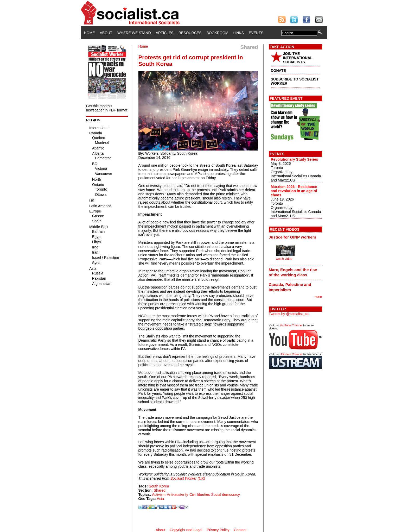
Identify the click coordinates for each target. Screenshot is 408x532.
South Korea (159, 486)
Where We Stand (134, 33)
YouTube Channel (291, 325)
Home (90, 33)
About (106, 33)
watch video (284, 259)
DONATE (278, 71)
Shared (160, 490)
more (318, 297)
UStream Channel (291, 354)
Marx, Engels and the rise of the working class (293, 272)
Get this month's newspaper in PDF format (107, 108)
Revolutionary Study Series (295, 159)
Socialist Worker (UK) (188, 478)
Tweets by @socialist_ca (289, 314)
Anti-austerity (177, 495)
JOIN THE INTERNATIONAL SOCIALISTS (298, 58)
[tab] (295, 237)
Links (239, 33)
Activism (159, 495)
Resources (190, 33)
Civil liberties (200, 495)
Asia (160, 499)
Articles (165, 33)
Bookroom (218, 33)
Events (256, 33)
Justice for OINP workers (293, 237)
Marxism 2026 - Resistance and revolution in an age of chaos (294, 191)
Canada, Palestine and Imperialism (290, 287)
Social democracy (226, 495)
